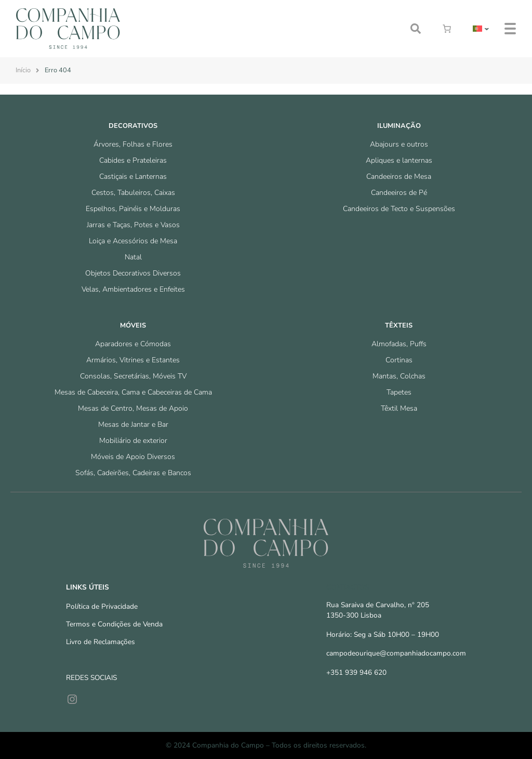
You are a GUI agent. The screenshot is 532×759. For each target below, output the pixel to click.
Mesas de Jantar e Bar (133, 424)
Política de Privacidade (102, 606)
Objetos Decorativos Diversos (133, 273)
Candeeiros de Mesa (399, 176)
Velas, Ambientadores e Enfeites (133, 289)
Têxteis (399, 325)
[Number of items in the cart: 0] (447, 29)
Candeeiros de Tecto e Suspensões (399, 209)
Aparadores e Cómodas (133, 344)
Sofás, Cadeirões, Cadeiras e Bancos (133, 473)
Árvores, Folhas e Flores (133, 144)
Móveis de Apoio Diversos (133, 457)
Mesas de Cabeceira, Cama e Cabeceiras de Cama (133, 392)
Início (23, 70)
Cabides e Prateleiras (133, 160)
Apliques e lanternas (399, 160)
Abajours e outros (399, 144)
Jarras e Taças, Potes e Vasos (133, 225)
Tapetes (399, 392)
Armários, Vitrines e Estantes (133, 360)
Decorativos (133, 126)
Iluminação (399, 126)
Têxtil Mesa (399, 408)
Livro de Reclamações (101, 642)
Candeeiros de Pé (399, 193)
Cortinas (399, 360)
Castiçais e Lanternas (133, 176)
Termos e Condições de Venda (114, 624)
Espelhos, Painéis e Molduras (133, 209)
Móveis (133, 325)
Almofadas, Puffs (399, 344)
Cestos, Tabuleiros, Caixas (133, 193)
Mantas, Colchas (399, 376)
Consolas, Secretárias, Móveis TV (133, 376)
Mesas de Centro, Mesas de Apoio (133, 408)
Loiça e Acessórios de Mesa (133, 241)
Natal (133, 257)
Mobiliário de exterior (133, 441)
